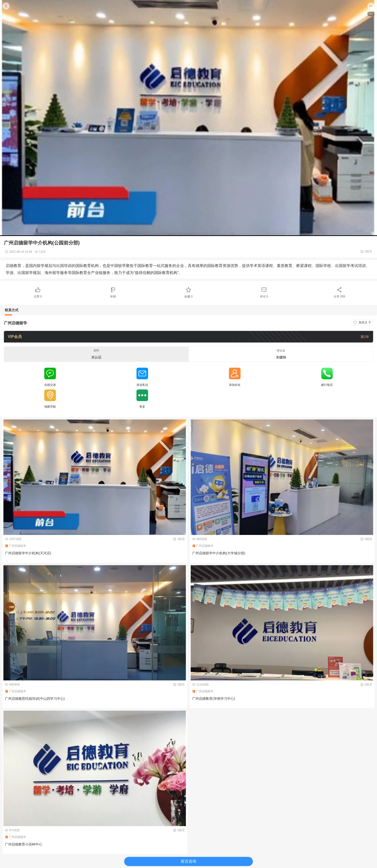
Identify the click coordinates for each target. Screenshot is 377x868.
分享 (339, 297)
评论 (264, 297)
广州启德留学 (15, 323)
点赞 (38, 297)
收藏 (188, 297)
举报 (113, 297)
